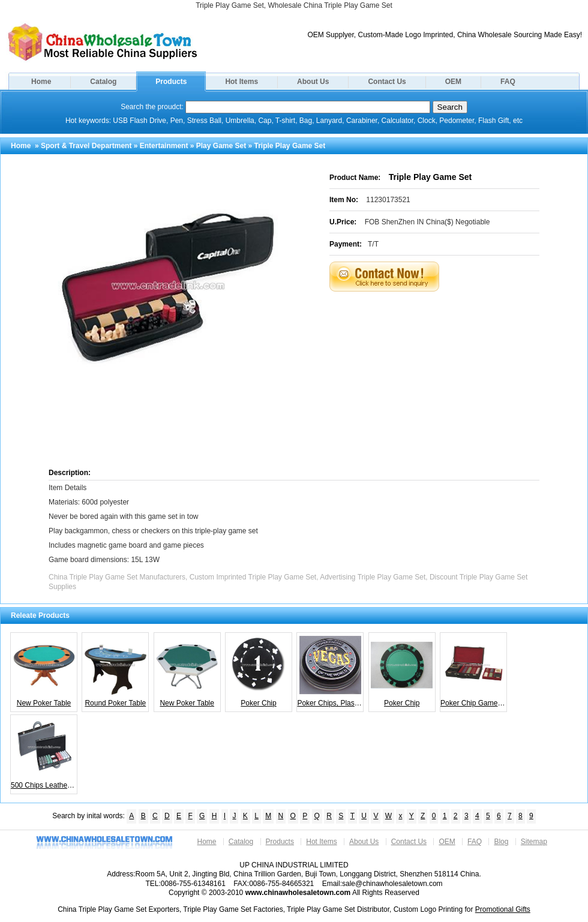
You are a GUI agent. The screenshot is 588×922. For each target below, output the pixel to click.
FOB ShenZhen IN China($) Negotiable (427, 222)
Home (41, 82)
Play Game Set (221, 146)
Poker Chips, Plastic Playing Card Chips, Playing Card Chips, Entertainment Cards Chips (330, 671)
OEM (453, 82)
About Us (313, 82)
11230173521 (388, 200)
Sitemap (534, 842)
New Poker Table (44, 671)
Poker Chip (259, 671)
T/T (373, 244)
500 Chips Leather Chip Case (44, 753)
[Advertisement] (428, 379)
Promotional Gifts (503, 909)
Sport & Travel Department (86, 146)
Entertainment (164, 146)
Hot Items (241, 82)
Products (171, 82)
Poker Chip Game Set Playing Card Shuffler (474, 671)
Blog (501, 842)
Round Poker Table (115, 671)
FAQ (508, 82)
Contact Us (387, 82)
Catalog (103, 82)
